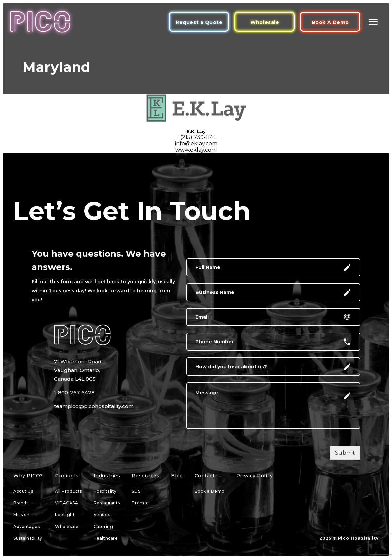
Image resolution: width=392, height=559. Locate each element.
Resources (145, 476)
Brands (21, 503)
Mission (22, 515)
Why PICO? (28, 476)
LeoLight (65, 515)
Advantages (27, 526)
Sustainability (28, 538)
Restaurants (107, 503)
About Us (23, 491)
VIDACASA (66, 503)
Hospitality (105, 491)
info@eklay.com (196, 143)
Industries (107, 476)
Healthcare (106, 538)
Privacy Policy (255, 476)
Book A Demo (330, 22)
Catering (103, 526)
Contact (205, 476)
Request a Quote (199, 22)
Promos (140, 503)
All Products (68, 491)
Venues (102, 515)
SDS (136, 491)
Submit (345, 453)
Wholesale (265, 22)
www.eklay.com (196, 150)
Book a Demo (210, 491)
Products (67, 476)
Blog (177, 476)
